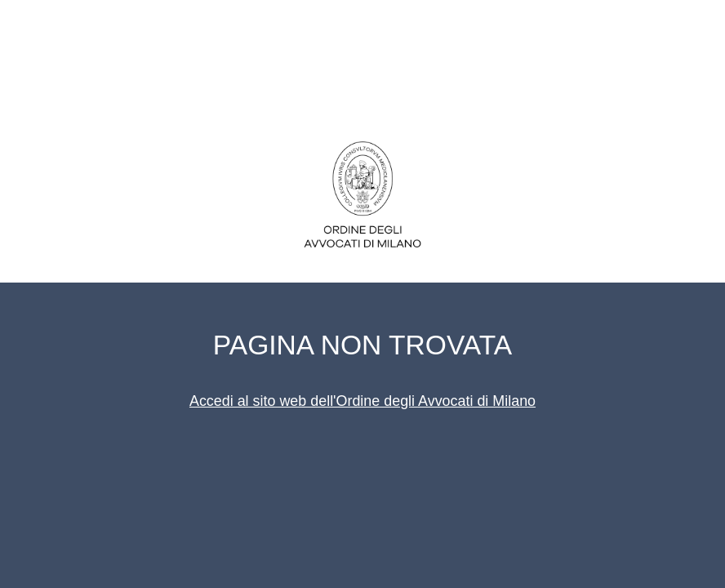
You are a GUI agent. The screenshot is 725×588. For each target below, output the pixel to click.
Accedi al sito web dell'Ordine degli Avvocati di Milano (362, 401)
